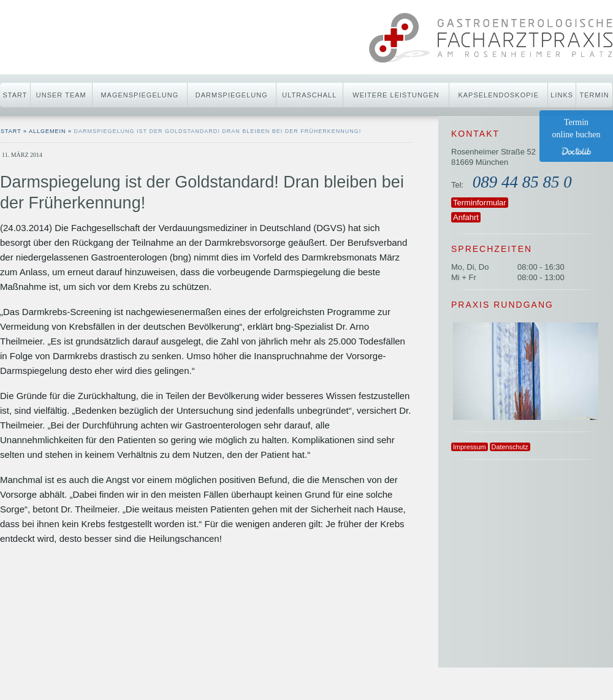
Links (562, 95)
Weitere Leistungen (396, 95)
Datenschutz (510, 447)
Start (15, 95)
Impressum (470, 447)
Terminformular (480, 203)
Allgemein (48, 131)
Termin (595, 95)
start (11, 131)
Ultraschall (309, 95)
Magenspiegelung (139, 95)
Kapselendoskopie (498, 95)
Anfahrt (466, 217)
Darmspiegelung (232, 95)
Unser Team (61, 95)
